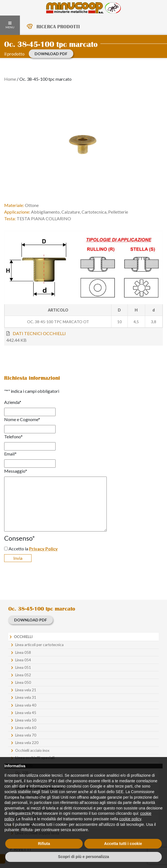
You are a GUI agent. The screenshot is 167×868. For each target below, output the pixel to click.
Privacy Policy (43, 549)
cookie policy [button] (130, 819)
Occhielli (23, 637)
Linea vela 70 (26, 735)
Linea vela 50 (26, 720)
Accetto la (33, 549)
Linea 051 (23, 667)
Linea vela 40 (26, 705)
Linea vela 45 (26, 713)
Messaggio (16, 471)
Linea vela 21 (26, 690)
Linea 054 (23, 660)
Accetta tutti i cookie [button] (123, 844)
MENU (10, 25)
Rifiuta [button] (44, 844)
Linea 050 (23, 682)
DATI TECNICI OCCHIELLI (39, 333)
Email (10, 454)
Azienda (13, 402)
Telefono (13, 436)
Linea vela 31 (26, 697)
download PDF (51, 54)
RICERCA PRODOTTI (58, 27)
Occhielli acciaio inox (32, 750)
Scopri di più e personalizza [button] (84, 857)
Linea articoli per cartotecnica (39, 645)
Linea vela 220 (27, 743)
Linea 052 (23, 675)
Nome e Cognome (22, 419)
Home (10, 79)
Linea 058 (23, 652)
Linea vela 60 (26, 728)
